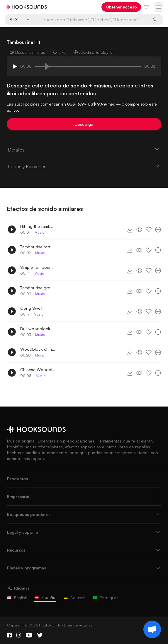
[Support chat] (152, 629)
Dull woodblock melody (38, 329)
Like (59, 52)
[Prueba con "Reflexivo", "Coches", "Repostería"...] (92, 20)
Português (106, 598)
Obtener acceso (121, 7)
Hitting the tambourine (38, 226)
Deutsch (74, 598)
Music (39, 232)
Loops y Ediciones (84, 166)
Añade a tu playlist (94, 52)
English (17, 598)
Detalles (84, 149)
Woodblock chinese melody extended (38, 349)
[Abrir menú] (159, 7)
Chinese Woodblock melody (38, 370)
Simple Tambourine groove (38, 267)
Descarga (84, 124)
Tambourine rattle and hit (38, 247)
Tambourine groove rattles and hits (38, 288)
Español (45, 597)
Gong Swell (31, 308)
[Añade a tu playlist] (158, 230)
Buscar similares (27, 52)
